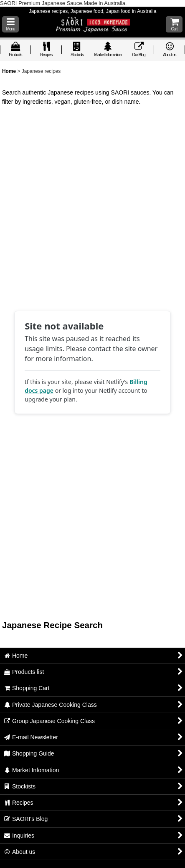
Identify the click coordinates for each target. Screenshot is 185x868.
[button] (10, 24)
